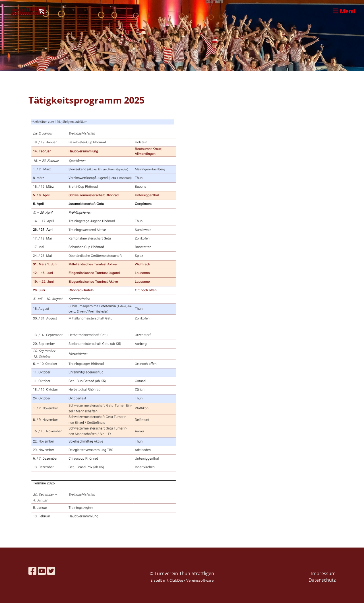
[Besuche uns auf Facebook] (32, 571)
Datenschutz (322, 580)
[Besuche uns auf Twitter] (51, 571)
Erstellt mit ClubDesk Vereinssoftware (182, 580)
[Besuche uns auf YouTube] (42, 571)
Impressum (323, 573)
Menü (344, 11)
